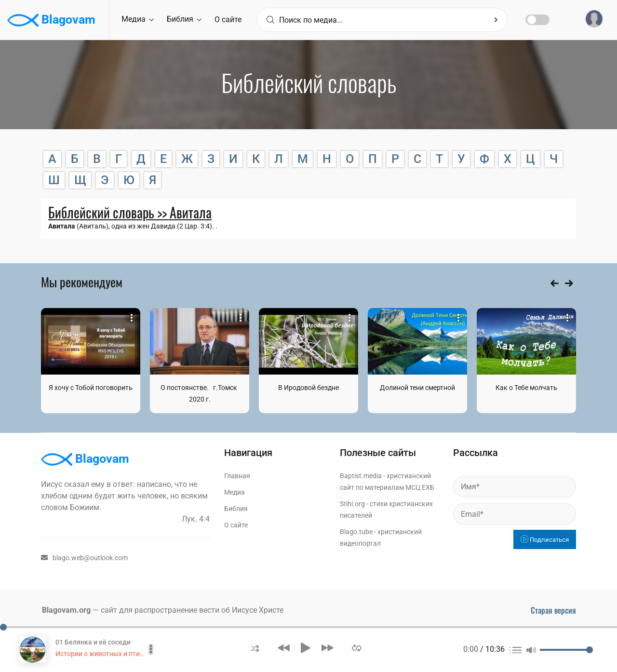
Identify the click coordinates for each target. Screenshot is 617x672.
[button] (255, 648)
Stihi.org (352, 504)
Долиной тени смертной (417, 388)
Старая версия (553, 610)
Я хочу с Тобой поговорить (91, 388)
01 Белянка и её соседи (93, 642)
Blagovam (51, 20)
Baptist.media (361, 476)
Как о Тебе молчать (526, 388)
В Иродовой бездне (308, 388)
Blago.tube (356, 532)
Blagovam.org (66, 610)
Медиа (138, 19)
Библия (184, 19)
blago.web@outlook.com (84, 558)
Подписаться (545, 540)
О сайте (228, 20)
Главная (237, 476)
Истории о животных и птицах (103, 654)
